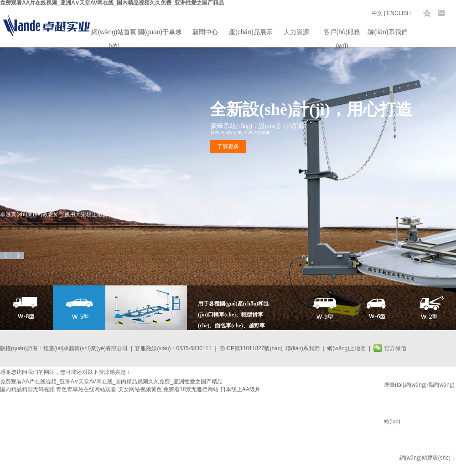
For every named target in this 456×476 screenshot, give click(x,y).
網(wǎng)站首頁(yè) (114, 34)
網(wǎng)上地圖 (346, 348)
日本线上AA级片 (240, 389)
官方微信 (395, 348)
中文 (377, 13)
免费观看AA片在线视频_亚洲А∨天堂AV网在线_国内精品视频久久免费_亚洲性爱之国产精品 (111, 382)
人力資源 (296, 32)
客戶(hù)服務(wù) (342, 34)
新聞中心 (205, 32)
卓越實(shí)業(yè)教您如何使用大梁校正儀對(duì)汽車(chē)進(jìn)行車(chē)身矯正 (73, 214)
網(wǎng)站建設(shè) (425, 458)
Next (18, 255)
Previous (6, 255)
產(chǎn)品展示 (251, 32)
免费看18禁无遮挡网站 (191, 389)
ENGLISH (399, 13)
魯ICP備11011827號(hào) (251, 348)
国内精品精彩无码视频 (27, 389)
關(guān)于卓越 (160, 32)
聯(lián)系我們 (387, 32)
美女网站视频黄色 (140, 389)
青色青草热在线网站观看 (86, 389)
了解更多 (228, 146)
